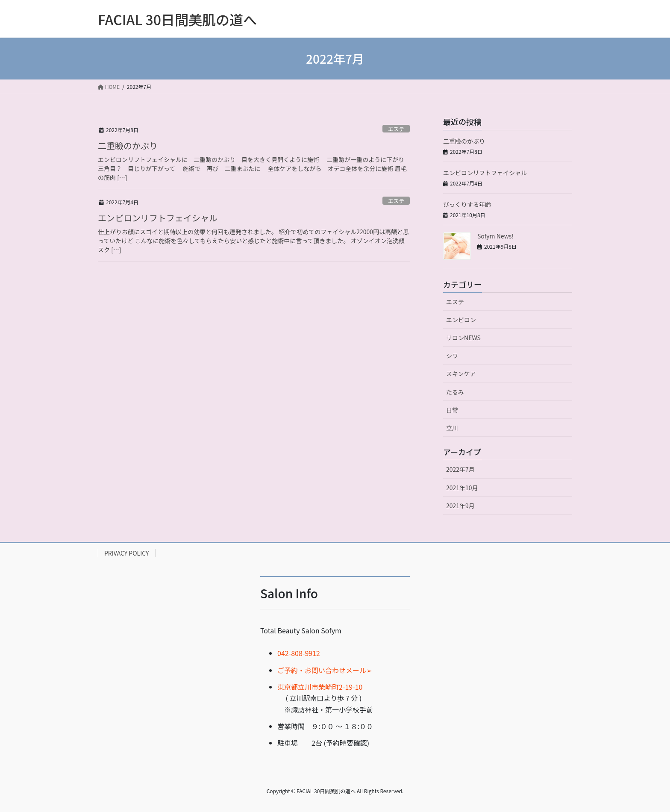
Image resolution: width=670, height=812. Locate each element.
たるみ (455, 392)
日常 (452, 410)
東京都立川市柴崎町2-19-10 (320, 687)
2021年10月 (462, 488)
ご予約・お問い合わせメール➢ (325, 670)
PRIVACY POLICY (127, 553)
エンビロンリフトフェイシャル (158, 218)
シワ (452, 356)
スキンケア (461, 374)
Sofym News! (495, 236)
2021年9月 (460, 506)
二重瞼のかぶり (128, 146)
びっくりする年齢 (467, 204)
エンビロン (461, 320)
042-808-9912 (299, 653)
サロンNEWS (463, 338)
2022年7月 (460, 469)
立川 (452, 428)
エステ (396, 129)
